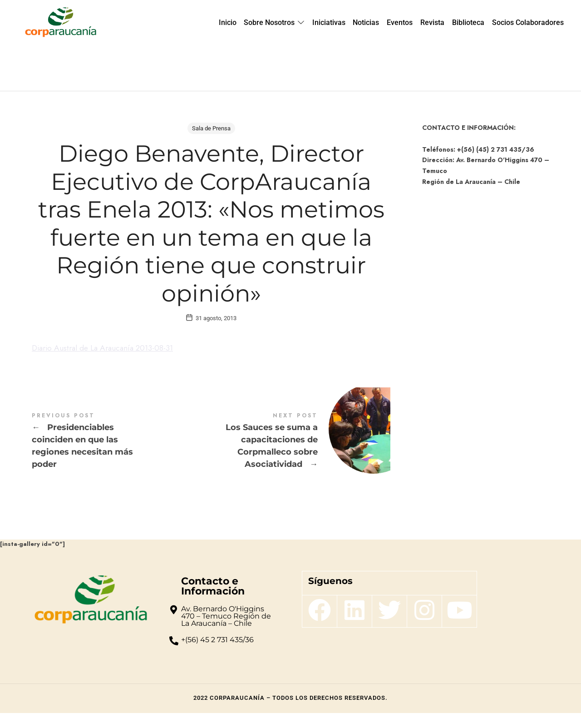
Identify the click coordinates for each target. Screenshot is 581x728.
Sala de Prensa (211, 128)
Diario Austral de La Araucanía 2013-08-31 (107, 363)
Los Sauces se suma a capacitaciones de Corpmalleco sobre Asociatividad (301, 457)
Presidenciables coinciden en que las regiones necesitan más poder (121, 457)
